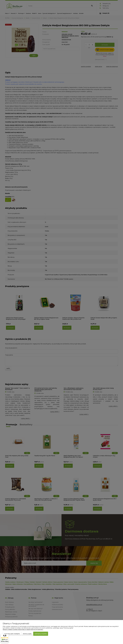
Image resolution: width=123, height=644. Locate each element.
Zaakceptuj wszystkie (41, 634)
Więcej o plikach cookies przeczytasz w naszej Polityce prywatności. (23, 630)
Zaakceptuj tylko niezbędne (12, 634)
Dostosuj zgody (27, 634)
